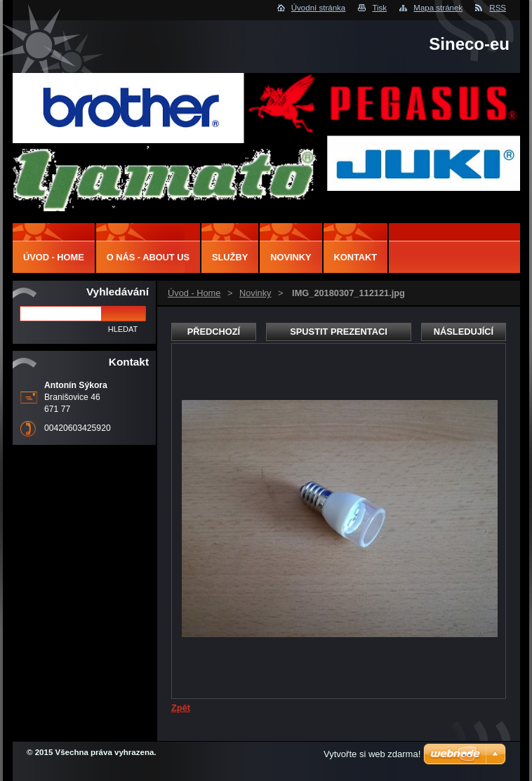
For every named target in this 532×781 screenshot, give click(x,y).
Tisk (379, 8)
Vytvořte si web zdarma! (372, 754)
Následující (464, 332)
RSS (498, 8)
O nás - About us (148, 257)
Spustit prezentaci (338, 332)
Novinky (255, 293)
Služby (230, 257)
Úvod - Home (194, 293)
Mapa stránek (438, 8)
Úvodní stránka (318, 8)
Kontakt (356, 257)
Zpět (181, 708)
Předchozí (214, 332)
